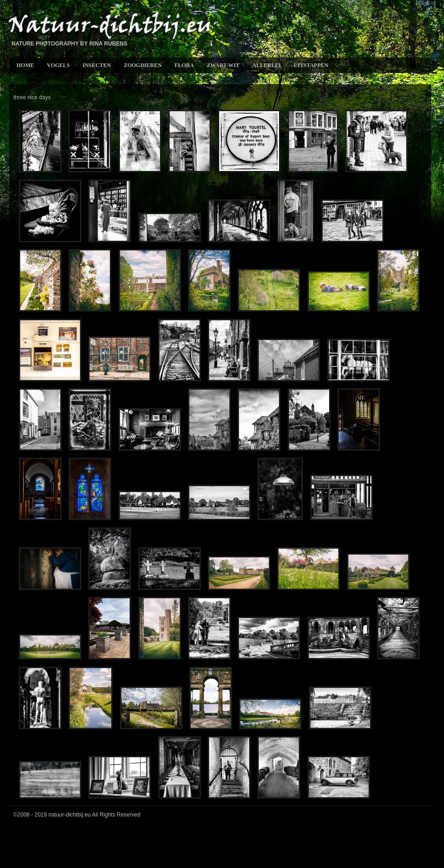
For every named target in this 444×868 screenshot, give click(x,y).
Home (25, 65)
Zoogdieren (143, 65)
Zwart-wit (223, 65)
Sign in (427, 3)
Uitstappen (311, 65)
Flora (184, 65)
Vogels (58, 65)
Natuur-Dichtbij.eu (109, 26)
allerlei (267, 65)
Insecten (97, 65)
